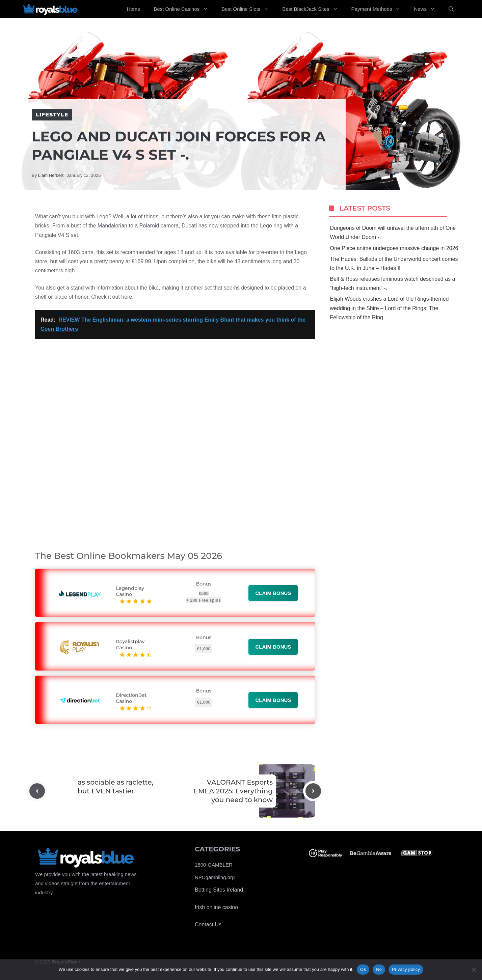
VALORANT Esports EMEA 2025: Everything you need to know (233, 791)
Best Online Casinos (184, 9)
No (379, 969)
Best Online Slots (248, 9)
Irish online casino (216, 907)
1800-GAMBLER (214, 865)
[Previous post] (37, 791)
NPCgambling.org (215, 877)
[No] (474, 970)
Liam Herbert (51, 175)
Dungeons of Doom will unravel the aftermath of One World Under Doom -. (393, 233)
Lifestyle (52, 115)
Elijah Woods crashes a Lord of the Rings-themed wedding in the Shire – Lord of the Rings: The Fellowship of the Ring (390, 308)
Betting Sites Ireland (219, 890)
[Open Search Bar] (451, 9)
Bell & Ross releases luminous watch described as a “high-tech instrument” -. (393, 283)
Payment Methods (379, 9)
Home (133, 9)
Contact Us (208, 924)
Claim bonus (273, 593)
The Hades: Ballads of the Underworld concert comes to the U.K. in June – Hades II (394, 264)
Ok (363, 969)
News (428, 9)
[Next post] (313, 791)
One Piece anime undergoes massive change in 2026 (394, 248)
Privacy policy (406, 969)
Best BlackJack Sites (313, 9)
